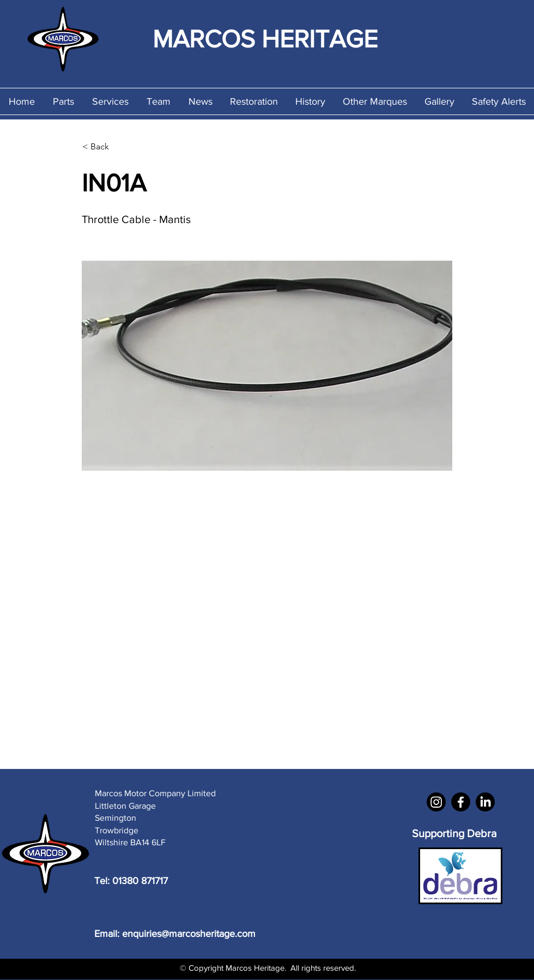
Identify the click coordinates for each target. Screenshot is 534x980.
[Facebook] (461, 802)
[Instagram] (436, 802)
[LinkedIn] (485, 802)
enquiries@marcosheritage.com (189, 934)
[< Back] (118, 147)
